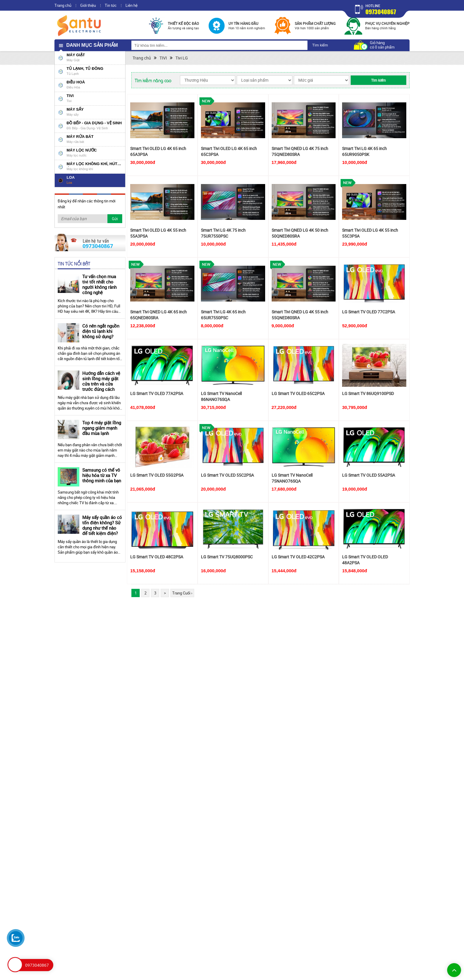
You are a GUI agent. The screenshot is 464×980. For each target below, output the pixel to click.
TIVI (163, 58)
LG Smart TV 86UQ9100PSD (368, 393)
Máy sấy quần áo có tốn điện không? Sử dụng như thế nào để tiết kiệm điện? (102, 525)
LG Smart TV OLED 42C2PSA (298, 557)
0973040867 (381, 12)
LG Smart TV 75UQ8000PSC (227, 557)
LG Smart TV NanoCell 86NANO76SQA (221, 396)
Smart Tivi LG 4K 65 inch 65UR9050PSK (364, 151)
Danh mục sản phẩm (92, 45)
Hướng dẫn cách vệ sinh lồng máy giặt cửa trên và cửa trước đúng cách (101, 381)
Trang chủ (63, 5)
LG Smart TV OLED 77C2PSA (369, 312)
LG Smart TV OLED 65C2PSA (298, 393)
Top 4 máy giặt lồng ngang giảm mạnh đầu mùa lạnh (102, 428)
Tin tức (111, 5)
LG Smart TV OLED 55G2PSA (157, 475)
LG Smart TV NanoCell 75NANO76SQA (292, 478)
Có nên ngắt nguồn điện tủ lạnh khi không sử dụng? (101, 331)
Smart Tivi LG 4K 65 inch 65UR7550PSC (223, 315)
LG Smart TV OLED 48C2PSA (157, 557)
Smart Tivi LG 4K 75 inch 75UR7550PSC (223, 233)
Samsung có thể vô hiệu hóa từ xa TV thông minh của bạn (102, 475)
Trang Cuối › (182, 593)
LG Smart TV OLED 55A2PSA (369, 475)
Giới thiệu (88, 5)
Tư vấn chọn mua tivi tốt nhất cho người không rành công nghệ (99, 284)
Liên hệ (132, 5)
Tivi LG (182, 58)
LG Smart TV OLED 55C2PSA (227, 475)
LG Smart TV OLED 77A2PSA (157, 393)
